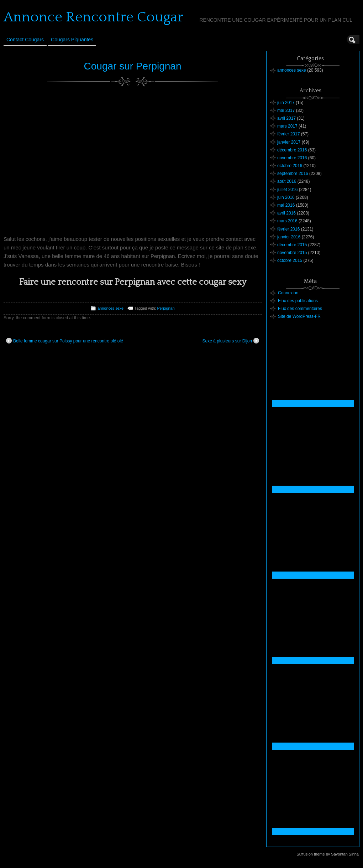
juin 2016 (286, 197)
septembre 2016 (293, 174)
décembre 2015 (292, 245)
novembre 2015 (292, 253)
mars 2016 (287, 221)
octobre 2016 (290, 166)
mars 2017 (287, 126)
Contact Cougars (25, 40)
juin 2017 (286, 103)
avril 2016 (286, 213)
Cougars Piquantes (72, 40)
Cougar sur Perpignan (133, 66)
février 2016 (288, 229)
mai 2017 (286, 110)
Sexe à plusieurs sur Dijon (231, 341)
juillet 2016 (287, 190)
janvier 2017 (289, 142)
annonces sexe (111, 308)
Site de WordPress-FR (299, 316)
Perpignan (166, 308)
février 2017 (288, 134)
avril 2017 (286, 118)
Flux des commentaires (300, 309)
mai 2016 (286, 205)
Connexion (288, 293)
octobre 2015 (290, 260)
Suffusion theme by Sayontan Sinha (328, 854)
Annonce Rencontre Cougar (93, 17)
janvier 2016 (289, 237)
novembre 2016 (292, 158)
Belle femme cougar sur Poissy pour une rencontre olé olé (65, 341)
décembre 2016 (292, 150)
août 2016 (287, 181)
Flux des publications (298, 301)
